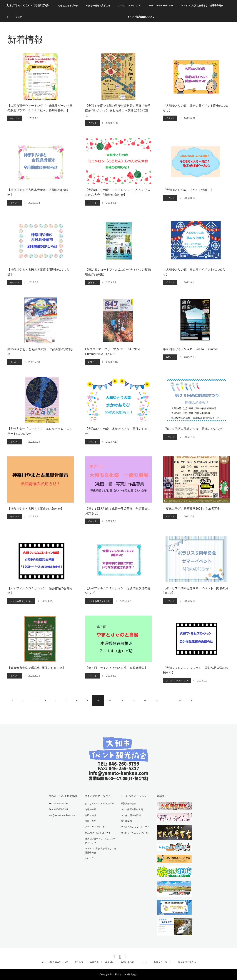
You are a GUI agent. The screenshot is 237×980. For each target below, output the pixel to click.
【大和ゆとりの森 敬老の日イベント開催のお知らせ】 (196, 108)
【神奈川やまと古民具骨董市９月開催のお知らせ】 (39, 192)
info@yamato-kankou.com (62, 815)
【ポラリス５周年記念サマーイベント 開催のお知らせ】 (196, 591)
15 (157, 701)
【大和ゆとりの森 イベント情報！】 (188, 190)
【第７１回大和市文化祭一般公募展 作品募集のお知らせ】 (118, 511)
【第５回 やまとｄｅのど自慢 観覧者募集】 (116, 668)
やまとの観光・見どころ (98, 6)
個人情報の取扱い (187, 962)
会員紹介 (110, 962)
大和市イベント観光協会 (27, 6)
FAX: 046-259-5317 (59, 809)
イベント (15, 118)
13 (133, 701)
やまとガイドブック (68, 6)
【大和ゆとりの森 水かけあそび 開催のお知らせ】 (118, 431)
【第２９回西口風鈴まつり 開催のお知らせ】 (194, 429)
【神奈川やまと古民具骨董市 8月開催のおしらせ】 (38, 272)
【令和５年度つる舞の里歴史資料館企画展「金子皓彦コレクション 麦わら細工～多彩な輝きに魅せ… (118, 110)
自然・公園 (90, 809)
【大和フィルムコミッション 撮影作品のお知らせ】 (40, 591)
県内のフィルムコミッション (135, 833)
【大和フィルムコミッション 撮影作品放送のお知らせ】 (118, 591)
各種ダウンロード (163, 962)
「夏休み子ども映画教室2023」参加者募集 (191, 509)
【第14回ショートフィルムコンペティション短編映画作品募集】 (118, 272)
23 (180, 701)
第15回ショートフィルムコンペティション (100, 841)
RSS (125, 955)
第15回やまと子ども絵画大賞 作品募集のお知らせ (40, 352)
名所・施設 (90, 815)
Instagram (118, 955)
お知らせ (92, 282)
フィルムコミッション (129, 6)
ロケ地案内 (126, 821)
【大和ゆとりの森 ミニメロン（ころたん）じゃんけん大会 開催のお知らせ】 (118, 192)
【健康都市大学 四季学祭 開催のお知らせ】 (36, 668)
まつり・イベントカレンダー (99, 804)
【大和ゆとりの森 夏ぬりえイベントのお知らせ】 (194, 272)
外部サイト (163, 796)
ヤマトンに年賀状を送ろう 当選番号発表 (202, 6)
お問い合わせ (127, 962)
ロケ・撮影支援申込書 (132, 809)
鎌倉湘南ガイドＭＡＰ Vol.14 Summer (190, 349)
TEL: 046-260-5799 (58, 804)
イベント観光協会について (141, 17)
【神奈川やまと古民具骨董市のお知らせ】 (36, 509)
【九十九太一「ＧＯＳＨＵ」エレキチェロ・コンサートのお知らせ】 (40, 431)
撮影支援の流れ (128, 804)
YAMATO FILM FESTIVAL (160, 6)
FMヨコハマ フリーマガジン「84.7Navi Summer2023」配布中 (112, 352)
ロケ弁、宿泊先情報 (131, 815)
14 (145, 701)
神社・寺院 (90, 821)
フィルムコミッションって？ (135, 827)
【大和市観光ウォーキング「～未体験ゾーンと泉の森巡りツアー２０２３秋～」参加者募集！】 (40, 108)
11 (110, 701)
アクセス (79, 962)
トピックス (90, 858)
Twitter (112, 955)
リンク (144, 962)
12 (122, 701)
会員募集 (94, 962)
